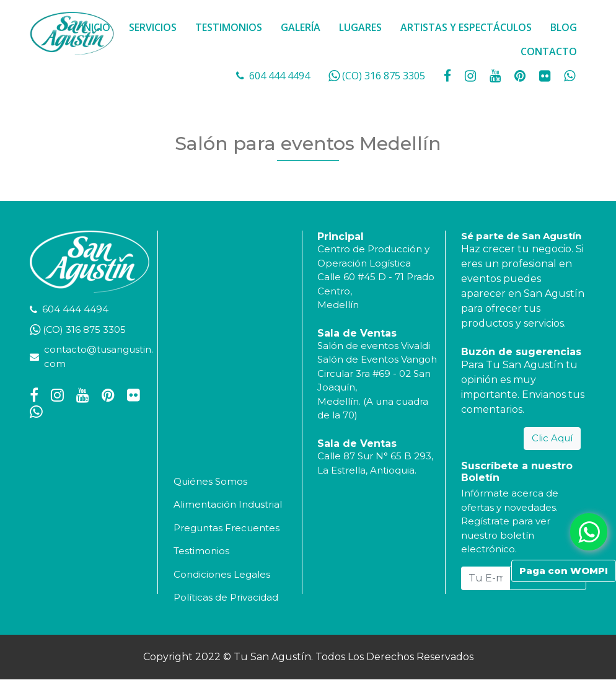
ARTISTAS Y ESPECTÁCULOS (466, 27)
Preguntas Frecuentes (227, 528)
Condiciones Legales (222, 574)
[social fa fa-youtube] (496, 76)
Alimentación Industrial (228, 504)
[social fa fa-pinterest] (521, 76)
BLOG (564, 27)
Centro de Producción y (373, 249)
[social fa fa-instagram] (472, 76)
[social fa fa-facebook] (449, 76)
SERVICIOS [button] (153, 27)
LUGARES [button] (360, 27)
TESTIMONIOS (229, 27)
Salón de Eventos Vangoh (377, 359)
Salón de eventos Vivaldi (374, 346)
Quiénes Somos (210, 481)
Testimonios (201, 551)
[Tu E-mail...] (486, 578)
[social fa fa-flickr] (546, 76)
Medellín (338, 305)
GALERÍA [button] (301, 27)
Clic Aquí (552, 438)
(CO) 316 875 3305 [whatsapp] (384, 76)
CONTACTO (549, 51)
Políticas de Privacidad (226, 597)
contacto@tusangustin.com (99, 356)
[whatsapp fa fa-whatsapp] (570, 76)
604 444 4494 (279, 76)
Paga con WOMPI (564, 571)
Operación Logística (364, 263)
